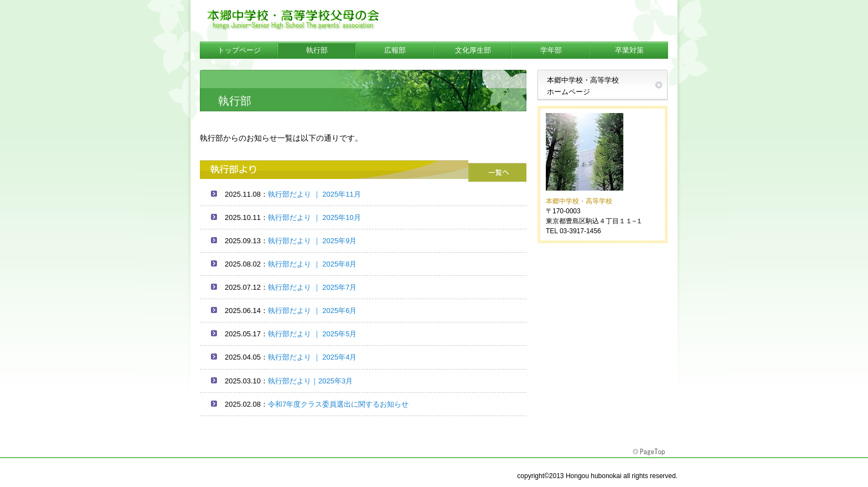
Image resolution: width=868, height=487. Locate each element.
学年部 (551, 50)
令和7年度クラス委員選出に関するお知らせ (338, 404)
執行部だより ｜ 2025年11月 (314, 194)
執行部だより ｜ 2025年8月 (312, 264)
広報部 (395, 50)
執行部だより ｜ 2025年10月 (314, 217)
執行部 (317, 50)
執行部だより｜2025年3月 (310, 381)
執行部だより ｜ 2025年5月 (312, 334)
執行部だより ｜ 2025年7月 (312, 287)
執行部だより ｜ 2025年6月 (312, 311)
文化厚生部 (473, 50)
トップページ (239, 50)
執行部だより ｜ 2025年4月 (312, 357)
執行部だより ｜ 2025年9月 (312, 241)
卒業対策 (629, 50)
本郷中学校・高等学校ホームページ (583, 86)
